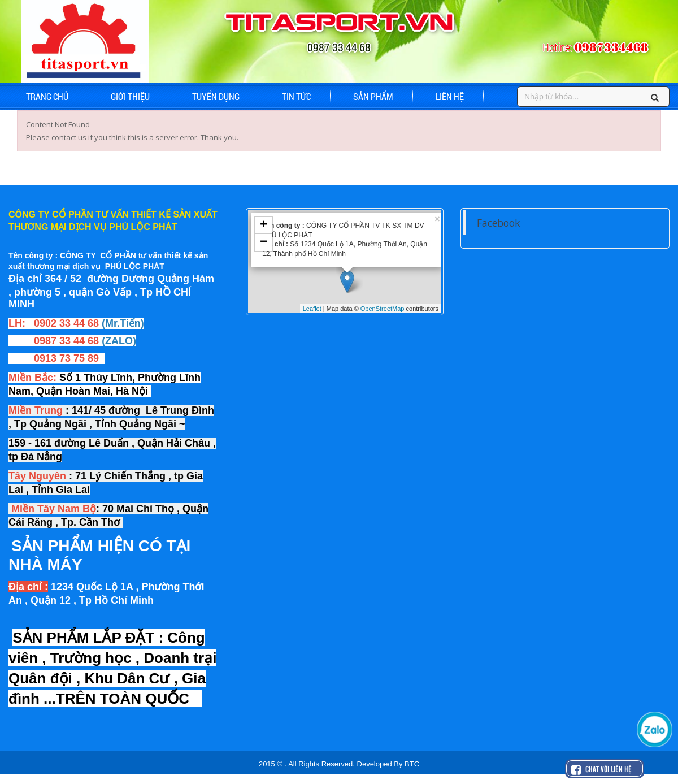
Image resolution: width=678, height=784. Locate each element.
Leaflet (312, 309)
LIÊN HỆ (450, 96)
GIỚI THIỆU (130, 96)
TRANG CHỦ (47, 96)
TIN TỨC (296, 96)
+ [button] (264, 226)
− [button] (264, 242)
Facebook (498, 223)
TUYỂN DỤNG (216, 96)
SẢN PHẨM (373, 96)
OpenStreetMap (383, 309)
